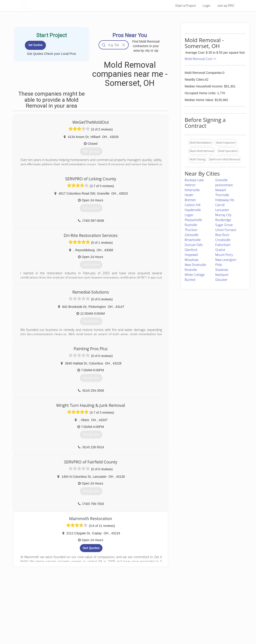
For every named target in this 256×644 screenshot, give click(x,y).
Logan (189, 215)
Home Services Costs (68, 606)
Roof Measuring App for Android (124, 626)
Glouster (221, 280)
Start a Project (186, 6)
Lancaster (222, 210)
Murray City (223, 215)
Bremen (190, 200)
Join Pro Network (115, 606)
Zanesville (192, 235)
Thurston (191, 230)
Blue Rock (222, 235)
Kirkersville (192, 190)
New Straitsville (195, 265)
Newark (221, 190)
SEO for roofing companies (184, 626)
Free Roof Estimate (66, 621)
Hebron (190, 185)
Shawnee (222, 270)
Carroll (220, 205)
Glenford (191, 250)
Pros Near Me (63, 611)
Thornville (222, 195)
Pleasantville (193, 220)
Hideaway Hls (225, 200)
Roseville (191, 270)
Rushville (191, 225)
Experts (109, 611)
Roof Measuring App (117, 616)
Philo (219, 265)
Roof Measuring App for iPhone (124, 621)
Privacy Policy (176, 611)
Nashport (222, 275)
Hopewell (191, 255)
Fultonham (223, 245)
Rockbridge (223, 220)
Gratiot (220, 250)
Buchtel (190, 280)
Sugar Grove (224, 225)
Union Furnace (226, 230)
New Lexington (226, 260)
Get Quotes (91, 548)
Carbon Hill (192, 205)
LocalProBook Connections (185, 621)
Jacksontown (224, 185)
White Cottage (195, 275)
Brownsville (193, 240)
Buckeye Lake (194, 180)
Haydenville (193, 210)
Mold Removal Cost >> (200, 59)
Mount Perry (224, 255)
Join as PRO (226, 6)
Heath (189, 195)
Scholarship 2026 (178, 606)
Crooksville (223, 240)
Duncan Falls (194, 245)
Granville (222, 180)
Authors (173, 616)
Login (206, 6)
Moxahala (191, 260)
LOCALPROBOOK (47, 6)
